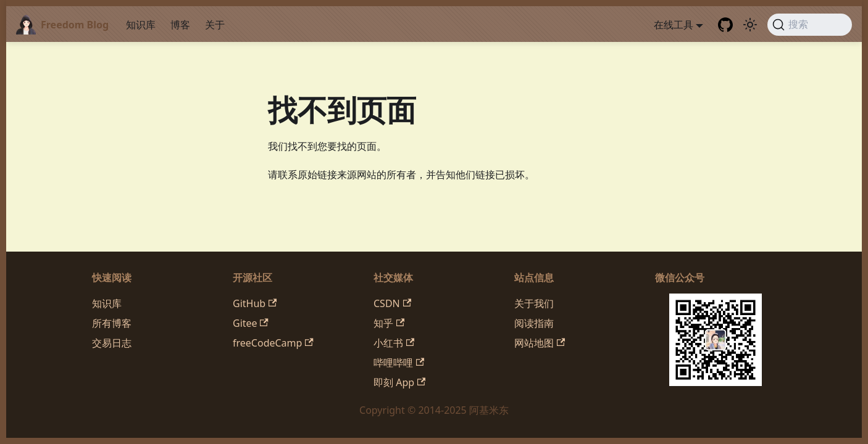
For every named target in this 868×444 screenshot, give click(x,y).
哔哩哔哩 (399, 363)
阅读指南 (534, 323)
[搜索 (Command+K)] (810, 25)
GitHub (255, 303)
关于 (215, 25)
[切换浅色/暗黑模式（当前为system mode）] (750, 25)
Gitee (251, 323)
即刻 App (399, 382)
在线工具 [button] (674, 25)
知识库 (141, 25)
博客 (180, 25)
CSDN (392, 303)
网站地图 (540, 343)
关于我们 (534, 303)
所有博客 (112, 323)
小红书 (394, 343)
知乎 (389, 323)
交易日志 (112, 343)
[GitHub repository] (725, 25)
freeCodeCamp (273, 343)
